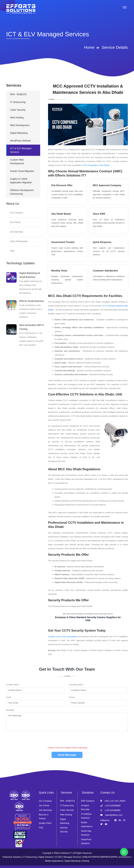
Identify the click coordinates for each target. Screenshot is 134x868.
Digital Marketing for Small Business (30, 275)
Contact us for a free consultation (63, 636)
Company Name (76, 685)
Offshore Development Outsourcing (22, 192)
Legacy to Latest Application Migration (21, 181)
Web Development (20, 125)
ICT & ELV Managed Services (21, 150)
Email (9, 697)
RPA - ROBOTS (18, 94)
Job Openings (17, 232)
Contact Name (12, 685)
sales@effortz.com (114, 815)
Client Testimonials (19, 241)
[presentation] (67, 738)
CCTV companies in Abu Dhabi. (96, 165)
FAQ (12, 251)
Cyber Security (18, 110)
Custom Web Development (17, 162)
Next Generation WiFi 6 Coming (31, 327)
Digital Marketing (19, 133)
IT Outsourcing (18, 102)
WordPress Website (20, 141)
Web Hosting (17, 118)
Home (89, 47)
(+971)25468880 (113, 806)
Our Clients (15, 222)
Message (10, 710)
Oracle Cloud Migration (22, 171)
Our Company (17, 213)
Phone (72, 697)
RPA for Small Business (32, 301)
